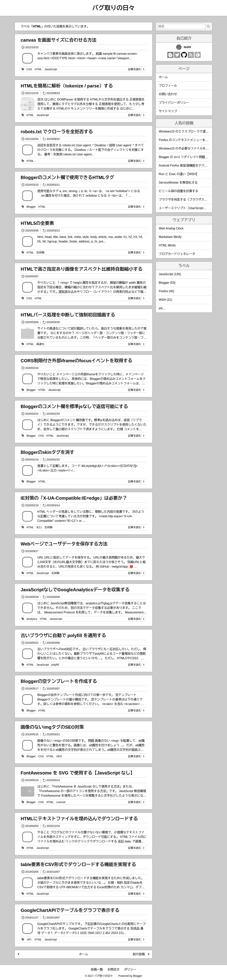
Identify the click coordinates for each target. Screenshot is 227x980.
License (61, 802)
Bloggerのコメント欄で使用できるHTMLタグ (67, 177)
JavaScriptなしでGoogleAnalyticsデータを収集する (75, 590)
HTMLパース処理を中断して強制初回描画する (68, 315)
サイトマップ (168, 111)
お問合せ (113, 969)
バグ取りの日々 (113, 8)
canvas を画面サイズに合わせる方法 (59, 40)
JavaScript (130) (170, 274)
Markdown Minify (170, 237)
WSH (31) (165, 300)
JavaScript (51, 69)
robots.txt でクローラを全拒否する (57, 132)
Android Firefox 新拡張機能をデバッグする (188, 166)
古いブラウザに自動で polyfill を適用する (63, 635)
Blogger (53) (167, 283)
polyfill (55, 665)
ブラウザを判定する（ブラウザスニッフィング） (192, 200)
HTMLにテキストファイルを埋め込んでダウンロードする (79, 819)
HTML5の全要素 (37, 223)
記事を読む (137, 69)
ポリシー (130, 969)
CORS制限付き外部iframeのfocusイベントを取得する (76, 361)
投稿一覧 (97, 969)
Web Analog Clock (171, 228)
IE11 (39, 527)
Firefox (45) (167, 291)
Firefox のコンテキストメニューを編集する (188, 140)
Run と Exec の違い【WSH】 (179, 174)
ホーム (84, 954)
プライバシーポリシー (174, 103)
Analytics (32, 619)
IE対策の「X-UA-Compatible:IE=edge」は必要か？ (74, 498)
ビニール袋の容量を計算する (178, 191)
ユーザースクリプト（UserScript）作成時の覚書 (192, 208)
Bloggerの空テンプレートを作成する (59, 681)
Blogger (31, 207)
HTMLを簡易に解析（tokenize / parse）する (67, 86)
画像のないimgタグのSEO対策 (52, 727)
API (29, 939)
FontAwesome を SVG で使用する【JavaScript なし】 (78, 773)
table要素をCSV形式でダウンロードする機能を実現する (78, 864)
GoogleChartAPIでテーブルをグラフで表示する (70, 910)
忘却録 (40, 252)
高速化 (40, 344)
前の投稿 (139, 954)
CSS (29, 69)
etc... (162, 308)
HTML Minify (167, 245)
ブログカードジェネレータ (177, 254)
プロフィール (168, 86)
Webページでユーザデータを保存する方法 (64, 544)
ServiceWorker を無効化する (178, 183)
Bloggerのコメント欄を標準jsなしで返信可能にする (74, 406)
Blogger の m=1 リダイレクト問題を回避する (189, 157)
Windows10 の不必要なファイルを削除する (188, 148)
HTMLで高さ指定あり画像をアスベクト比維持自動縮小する (82, 269)
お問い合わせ (168, 94)
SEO (59, 756)
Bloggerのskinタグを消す (47, 452)
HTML (38, 69)
